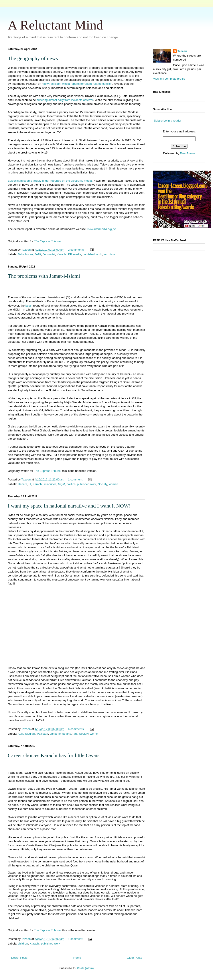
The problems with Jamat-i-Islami (44, 276)
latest (29, 306)
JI (30, 484)
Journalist (49, 254)
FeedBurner (188, 153)
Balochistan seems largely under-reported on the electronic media (50, 181)
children (23, 944)
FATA (38, 254)
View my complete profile (169, 79)
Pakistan (43, 734)
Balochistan (25, 254)
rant (75, 734)
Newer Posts (19, 958)
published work (92, 254)
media (77, 254)
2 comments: (77, 250)
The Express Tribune (48, 241)
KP (70, 254)
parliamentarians (60, 734)
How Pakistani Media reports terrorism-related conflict (77, 84)
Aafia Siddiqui (27, 734)
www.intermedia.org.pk (101, 229)
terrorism (109, 254)
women (113, 484)
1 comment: (76, 479)
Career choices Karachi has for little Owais (54, 755)
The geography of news (33, 58)
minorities (50, 484)
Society (103, 484)
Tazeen (182, 51)
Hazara (23, 484)
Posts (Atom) (85, 968)
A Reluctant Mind (55, 25)
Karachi (62, 254)
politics (71, 484)
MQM (61, 484)
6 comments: (77, 729)
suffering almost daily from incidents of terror (65, 100)
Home (77, 958)
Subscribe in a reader (168, 121)
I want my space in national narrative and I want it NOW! (69, 506)
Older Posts (134, 958)
